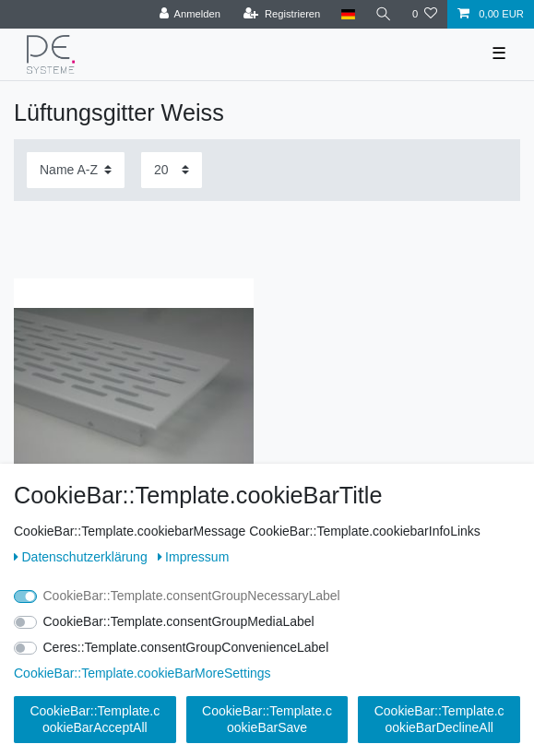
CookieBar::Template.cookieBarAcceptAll (95, 719)
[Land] (347, 14)
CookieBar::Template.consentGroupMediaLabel (179, 621)
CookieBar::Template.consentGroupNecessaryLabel (192, 596)
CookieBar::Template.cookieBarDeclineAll (439, 719)
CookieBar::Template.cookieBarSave (267, 719)
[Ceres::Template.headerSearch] (384, 14)
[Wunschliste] (425, 14)
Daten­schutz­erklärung (83, 557)
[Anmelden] (190, 14)
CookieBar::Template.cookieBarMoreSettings (142, 673)
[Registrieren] (282, 14)
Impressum (194, 557)
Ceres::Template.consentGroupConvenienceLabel (186, 647)
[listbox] (134, 398)
